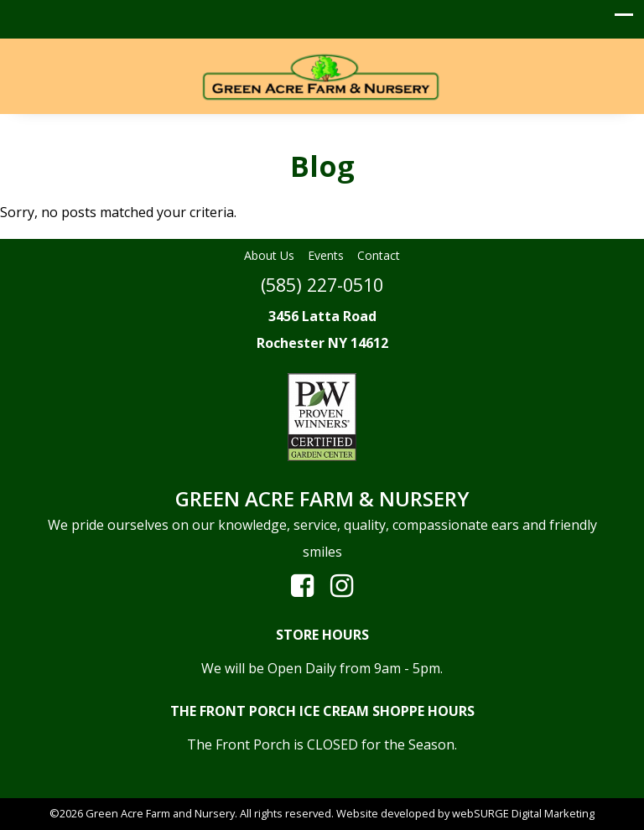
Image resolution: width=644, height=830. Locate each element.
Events (326, 255)
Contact (379, 255)
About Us (269, 255)
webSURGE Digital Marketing (523, 813)
